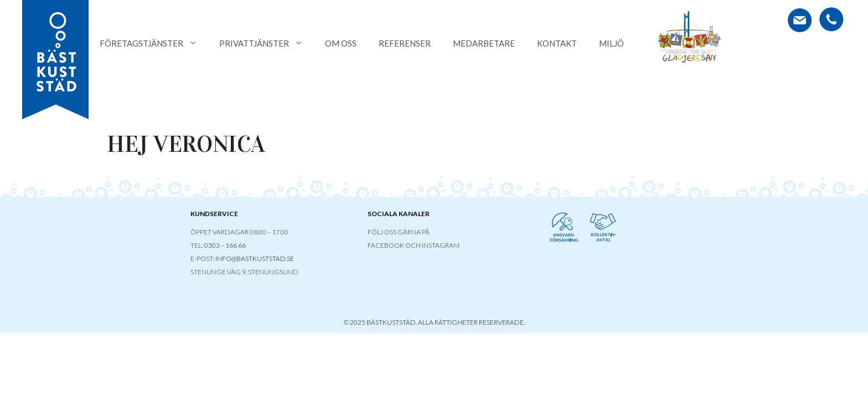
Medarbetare (484, 43)
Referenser (405, 43)
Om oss (341, 43)
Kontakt (557, 43)
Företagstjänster (154, 43)
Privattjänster (267, 43)
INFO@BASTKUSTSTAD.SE (255, 259)
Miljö (611, 43)
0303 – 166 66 (225, 245)
